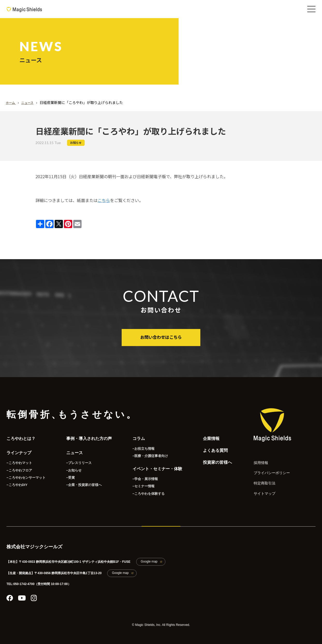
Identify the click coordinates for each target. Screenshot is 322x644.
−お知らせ (70, 467)
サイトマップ (261, 488)
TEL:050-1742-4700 (20, 578)
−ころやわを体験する (144, 490)
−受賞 (67, 474)
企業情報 (208, 437)
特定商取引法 (261, 479)
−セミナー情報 (140, 483)
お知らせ (76, 143)
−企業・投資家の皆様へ (80, 482)
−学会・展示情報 (141, 475)
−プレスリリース (75, 459)
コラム (136, 437)
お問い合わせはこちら (161, 337)
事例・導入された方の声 (86, 437)
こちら (104, 200)
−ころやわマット (18, 459)
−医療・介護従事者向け (146, 453)
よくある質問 (212, 450)
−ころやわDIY (16, 482)
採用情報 (259, 460)
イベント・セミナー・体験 (154, 466)
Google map (147, 557)
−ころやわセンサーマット (24, 474)
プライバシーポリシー (267, 470)
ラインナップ (19, 450)
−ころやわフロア (18, 467)
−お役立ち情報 (140, 446)
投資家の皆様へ (214, 463)
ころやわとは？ (21, 437)
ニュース (71, 450)
